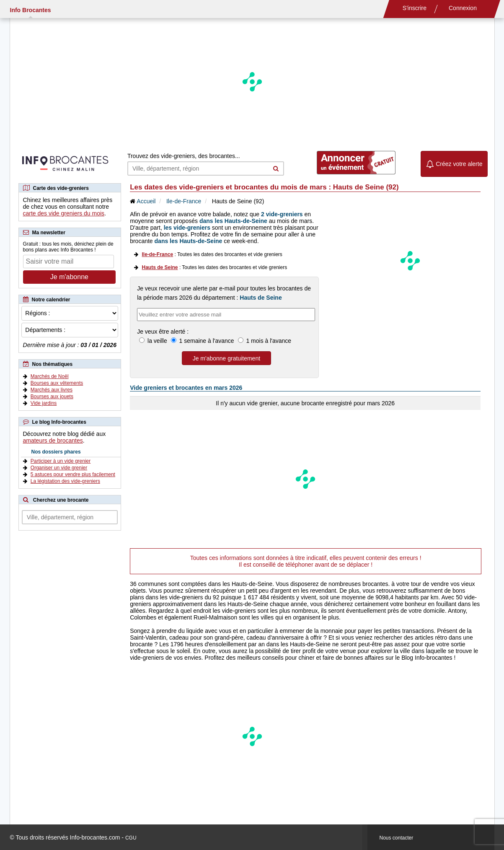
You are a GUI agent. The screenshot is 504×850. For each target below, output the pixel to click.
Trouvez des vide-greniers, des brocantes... (184, 156)
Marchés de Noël (50, 376)
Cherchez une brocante (61, 500)
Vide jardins (44, 403)
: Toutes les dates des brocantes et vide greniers (212, 254)
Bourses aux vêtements (57, 383)
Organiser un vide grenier (59, 468)
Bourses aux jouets (52, 396)
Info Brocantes (31, 10)
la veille (157, 341)
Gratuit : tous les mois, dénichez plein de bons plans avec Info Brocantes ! (68, 247)
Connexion (463, 8)
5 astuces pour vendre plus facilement (73, 474)
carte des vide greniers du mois (64, 213)
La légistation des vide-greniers (65, 481)
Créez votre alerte (454, 164)
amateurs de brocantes (53, 441)
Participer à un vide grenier (61, 461)
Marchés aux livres (52, 390)
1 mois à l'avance (268, 341)
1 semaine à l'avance (207, 341)
